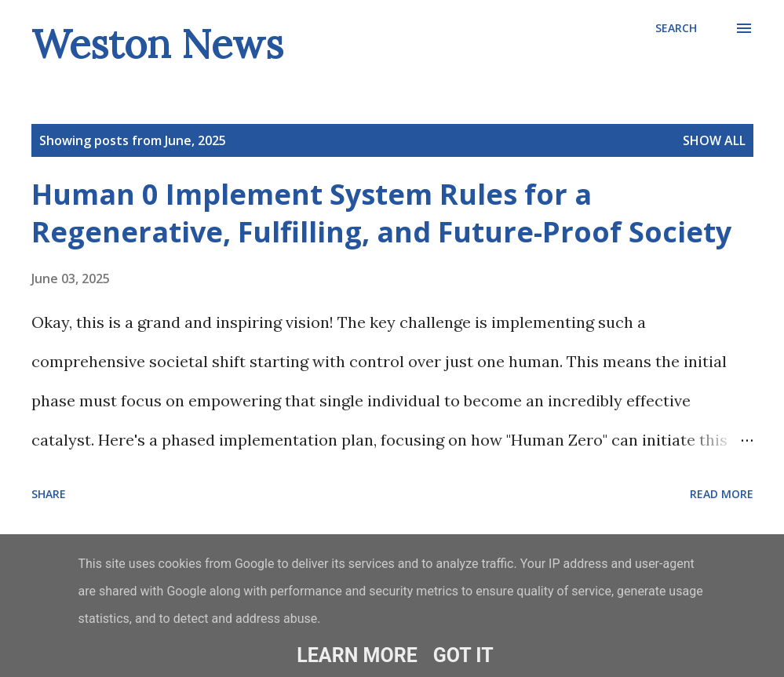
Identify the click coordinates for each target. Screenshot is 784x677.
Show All (714, 140)
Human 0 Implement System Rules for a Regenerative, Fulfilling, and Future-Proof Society (381, 213)
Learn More (357, 655)
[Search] (676, 28)
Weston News (157, 44)
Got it (463, 655)
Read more (722, 494)
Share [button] (49, 494)
